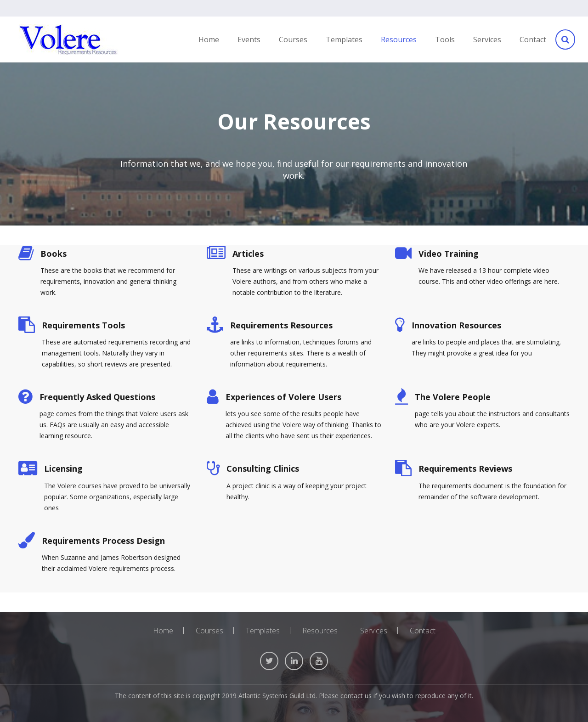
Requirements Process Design (103, 541)
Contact (423, 631)
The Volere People (453, 397)
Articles (248, 254)
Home (163, 631)
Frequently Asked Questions (97, 397)
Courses (209, 631)
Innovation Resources (456, 325)
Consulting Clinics (263, 468)
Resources (320, 631)
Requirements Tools (83, 325)
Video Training (449, 254)
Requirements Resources (281, 325)
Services (374, 631)
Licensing (63, 468)
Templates (263, 631)
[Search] (565, 40)
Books (54, 254)
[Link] (68, 40)
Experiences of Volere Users (283, 397)
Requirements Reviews (465, 468)
